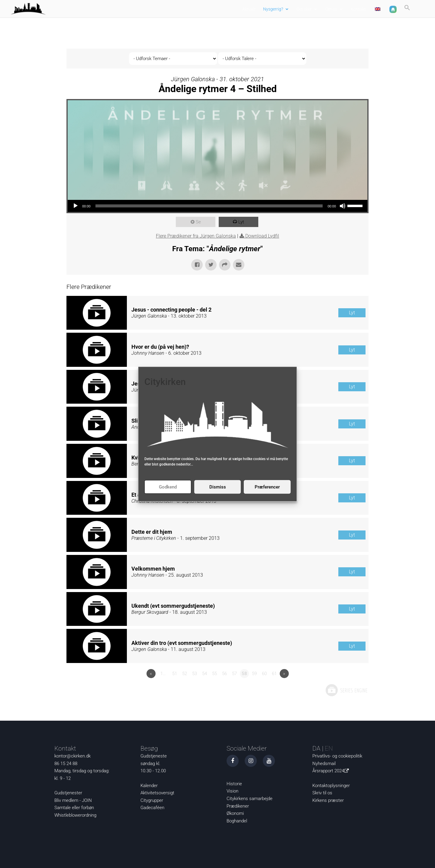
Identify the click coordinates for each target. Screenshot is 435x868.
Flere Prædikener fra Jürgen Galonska (196, 236)
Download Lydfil (262, 236)
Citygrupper (152, 800)
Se (199, 222)
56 (224, 674)
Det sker (304, 9)
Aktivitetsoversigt (157, 793)
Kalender (149, 786)
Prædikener (238, 806)
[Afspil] (76, 206)
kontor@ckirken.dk (72, 756)
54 (205, 674)
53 (195, 674)
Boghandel (237, 821)
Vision (232, 791)
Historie (234, 784)
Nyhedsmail (324, 764)
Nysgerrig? (273, 9)
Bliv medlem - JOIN (73, 800)
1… (163, 674)
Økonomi (235, 813)
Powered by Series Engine (346, 690)
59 (254, 674)
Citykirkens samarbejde (250, 799)
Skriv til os (322, 793)
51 (175, 674)
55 (214, 674)
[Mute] (343, 206)
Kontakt (358, 9)
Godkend (168, 487)
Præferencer (267, 487)
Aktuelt (249, 9)
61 (274, 674)
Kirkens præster (328, 800)
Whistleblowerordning (75, 815)
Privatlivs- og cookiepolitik (337, 756)
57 (234, 674)
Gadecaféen (152, 808)
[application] (217, 206)
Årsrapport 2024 (332, 771)
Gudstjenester (68, 793)
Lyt (242, 222)
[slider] (209, 206)
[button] (407, 10)
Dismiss (218, 487)
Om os (331, 9)
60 (264, 674)
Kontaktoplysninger (331, 786)
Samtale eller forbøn (74, 808)
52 (185, 674)
